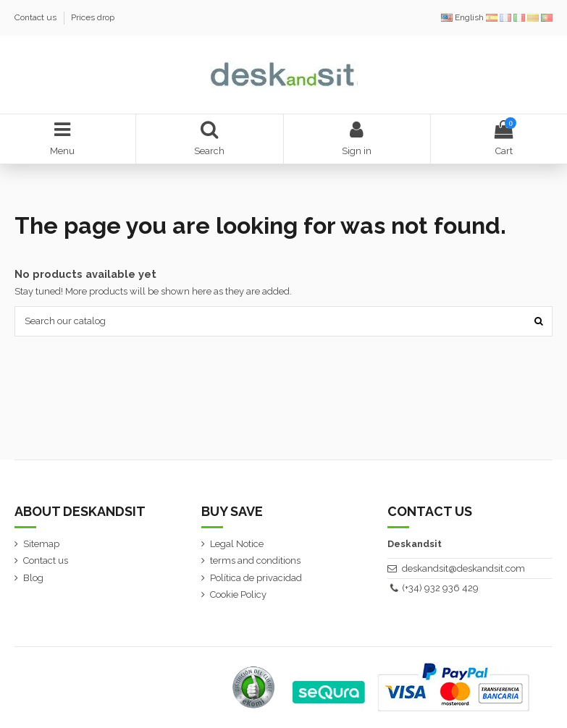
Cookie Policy (238, 594)
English (463, 17)
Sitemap (41, 544)
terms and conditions (255, 560)
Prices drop (93, 17)
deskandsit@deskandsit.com (463, 568)
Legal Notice (237, 544)
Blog (33, 578)
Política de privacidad (256, 578)
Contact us (37, 17)
